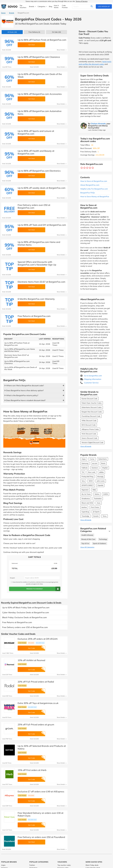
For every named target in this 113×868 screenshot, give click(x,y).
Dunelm (96, 516)
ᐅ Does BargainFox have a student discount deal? (25, 400)
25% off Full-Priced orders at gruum (36, 725)
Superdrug (85, 512)
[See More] (109, 531)
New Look (92, 472)
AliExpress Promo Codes (90, 429)
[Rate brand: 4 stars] (90, 168)
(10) (56, 32)
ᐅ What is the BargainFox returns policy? (21, 395)
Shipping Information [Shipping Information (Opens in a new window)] (91, 379)
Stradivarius (86, 499)
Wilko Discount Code (89, 421)
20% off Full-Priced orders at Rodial (36, 682)
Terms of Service (82, 1)
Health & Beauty (87, 535)
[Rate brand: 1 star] (82, 168)
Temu (105, 516)
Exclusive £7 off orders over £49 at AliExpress (41, 792)
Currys (92, 459)
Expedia (100, 485)
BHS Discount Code (89, 425)
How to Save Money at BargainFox (95, 196)
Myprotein (85, 490)
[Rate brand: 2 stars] (84, 168)
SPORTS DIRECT (88, 485)
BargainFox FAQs (88, 193)
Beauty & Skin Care (88, 539)
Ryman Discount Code (89, 399)
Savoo (3, 13)
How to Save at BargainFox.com (94, 181)
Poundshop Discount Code (91, 416)
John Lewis (101, 481)
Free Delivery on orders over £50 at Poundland (41, 837)
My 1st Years (86, 494)
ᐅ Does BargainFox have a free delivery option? (24, 390)
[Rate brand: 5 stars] (93, 168)
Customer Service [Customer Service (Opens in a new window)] (89, 383)
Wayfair (105, 468)
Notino (97, 494)
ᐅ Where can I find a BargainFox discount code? (24, 386)
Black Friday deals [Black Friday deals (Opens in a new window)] (92, 865)
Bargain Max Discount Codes (92, 412)
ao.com (95, 463)
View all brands (86, 446)
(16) (12, 32)
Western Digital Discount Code (92, 443)
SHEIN (106, 494)
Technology (103, 539)
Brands (12, 13)
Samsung (85, 463)
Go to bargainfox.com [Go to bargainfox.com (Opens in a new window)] (91, 376)
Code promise (22, 643)
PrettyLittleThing (87, 477)
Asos (99, 503)
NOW (91, 481)
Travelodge (85, 516)
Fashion (32, 865)
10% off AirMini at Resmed (31, 660)
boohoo (84, 507)
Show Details (62, 50)
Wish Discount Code (89, 434)
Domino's (95, 468)
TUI (83, 472)
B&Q (94, 490)
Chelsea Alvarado (98, 124)
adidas (101, 472)
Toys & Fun (85, 543)
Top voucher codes (64, 865)
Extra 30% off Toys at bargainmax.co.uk (38, 703)
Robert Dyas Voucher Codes (92, 403)
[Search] (83, 6)
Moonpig (100, 477)
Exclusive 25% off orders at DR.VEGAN (38, 639)
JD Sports (96, 512)
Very (83, 481)
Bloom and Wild (87, 503)
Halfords (85, 468)
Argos (84, 459)
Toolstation (98, 499)
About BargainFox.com (90, 185)
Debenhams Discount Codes (92, 407)
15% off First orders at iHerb (32, 770)
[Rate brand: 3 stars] (87, 168)
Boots (103, 463)
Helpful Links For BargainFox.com (94, 189)
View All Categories (87, 547)
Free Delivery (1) (34, 32)
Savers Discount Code (89, 438)
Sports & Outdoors (99, 543)
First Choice (95, 507)
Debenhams (103, 459)
